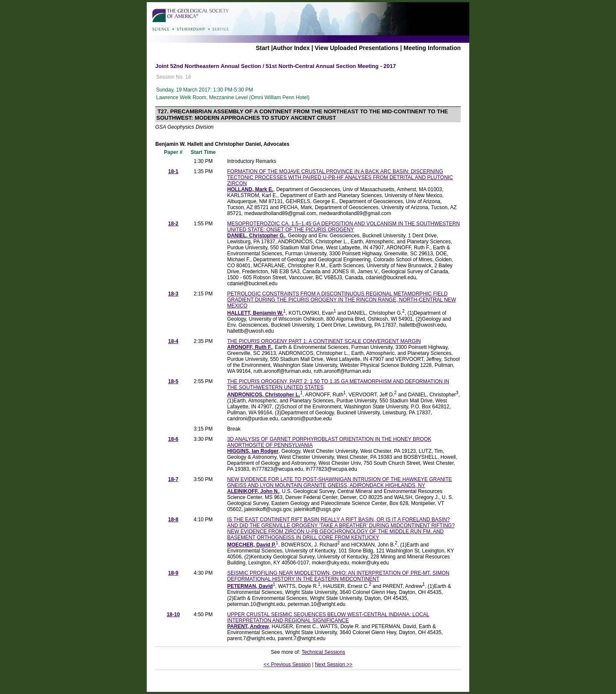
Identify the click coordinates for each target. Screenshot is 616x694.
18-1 (173, 171)
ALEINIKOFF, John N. (253, 491)
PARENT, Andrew (248, 626)
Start (263, 48)
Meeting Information (432, 48)
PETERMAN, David (250, 586)
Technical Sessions (323, 652)
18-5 (173, 381)
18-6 (173, 439)
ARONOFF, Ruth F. (250, 347)
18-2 (173, 224)
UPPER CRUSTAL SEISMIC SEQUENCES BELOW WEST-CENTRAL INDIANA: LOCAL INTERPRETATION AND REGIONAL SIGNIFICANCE (328, 617)
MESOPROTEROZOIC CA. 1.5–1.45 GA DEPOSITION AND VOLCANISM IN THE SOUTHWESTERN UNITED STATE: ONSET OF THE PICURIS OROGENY (344, 227)
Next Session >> (334, 664)
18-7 (173, 479)
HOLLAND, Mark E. (250, 189)
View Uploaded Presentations (357, 48)
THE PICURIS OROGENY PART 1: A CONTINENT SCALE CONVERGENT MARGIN (324, 341)
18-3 (173, 294)
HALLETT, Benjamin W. (255, 313)
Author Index (291, 48)
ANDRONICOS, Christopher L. (264, 395)
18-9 (173, 573)
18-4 (173, 341)
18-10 (173, 614)
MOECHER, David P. (252, 545)
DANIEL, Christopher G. (256, 236)
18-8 (173, 520)
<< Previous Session (287, 664)
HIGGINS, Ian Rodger (253, 451)
